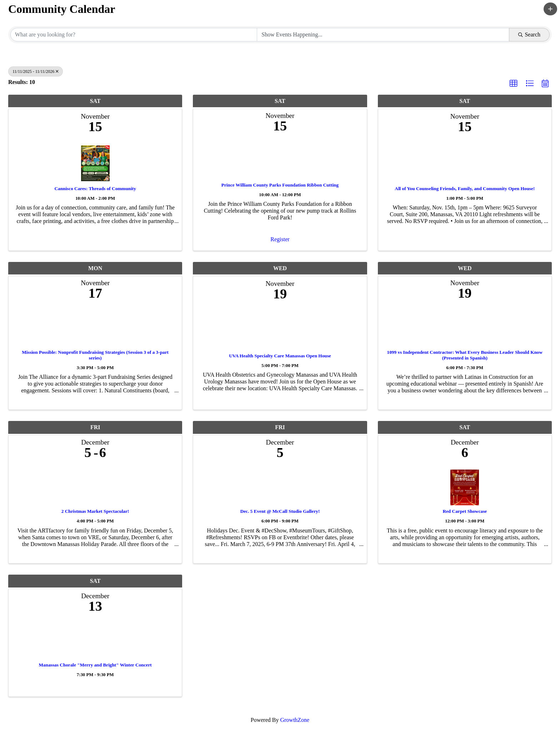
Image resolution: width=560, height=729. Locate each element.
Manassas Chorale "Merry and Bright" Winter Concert (95, 665)
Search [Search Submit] (529, 34)
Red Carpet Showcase (465, 511)
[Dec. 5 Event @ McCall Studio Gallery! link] (280, 486)
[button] (550, 9)
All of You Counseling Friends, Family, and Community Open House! (465, 189)
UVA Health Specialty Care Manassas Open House (280, 356)
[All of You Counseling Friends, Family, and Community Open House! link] (465, 162)
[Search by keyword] (134, 35)
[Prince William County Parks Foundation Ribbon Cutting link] (280, 159)
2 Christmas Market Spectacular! (95, 511)
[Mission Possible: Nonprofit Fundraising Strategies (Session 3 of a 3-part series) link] (95, 326)
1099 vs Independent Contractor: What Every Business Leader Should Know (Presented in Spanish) (465, 355)
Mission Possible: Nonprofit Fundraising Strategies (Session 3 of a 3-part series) (95, 355)
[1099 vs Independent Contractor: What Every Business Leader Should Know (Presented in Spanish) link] (465, 326)
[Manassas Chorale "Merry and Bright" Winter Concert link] (95, 639)
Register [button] (280, 239)
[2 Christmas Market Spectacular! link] (95, 486)
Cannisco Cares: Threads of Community (95, 189)
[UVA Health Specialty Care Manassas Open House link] (280, 329)
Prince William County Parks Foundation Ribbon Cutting (280, 185)
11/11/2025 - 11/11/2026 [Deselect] (36, 71)
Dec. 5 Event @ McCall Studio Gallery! (280, 511)
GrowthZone (295, 720)
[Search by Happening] (383, 35)
